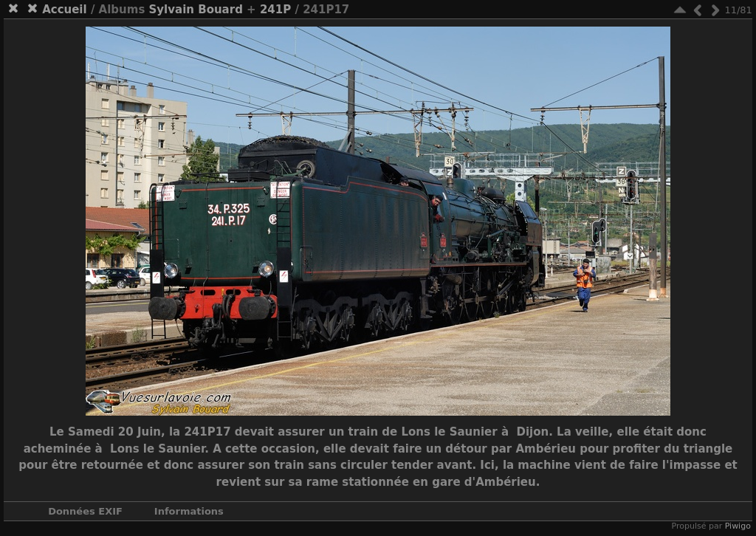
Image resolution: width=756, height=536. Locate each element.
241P (275, 10)
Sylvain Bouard (196, 10)
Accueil (65, 10)
